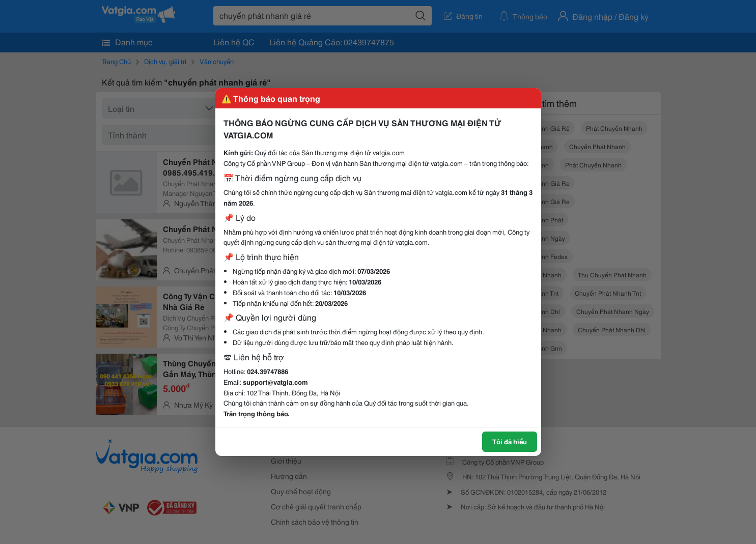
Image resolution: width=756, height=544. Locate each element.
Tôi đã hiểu (510, 441)
